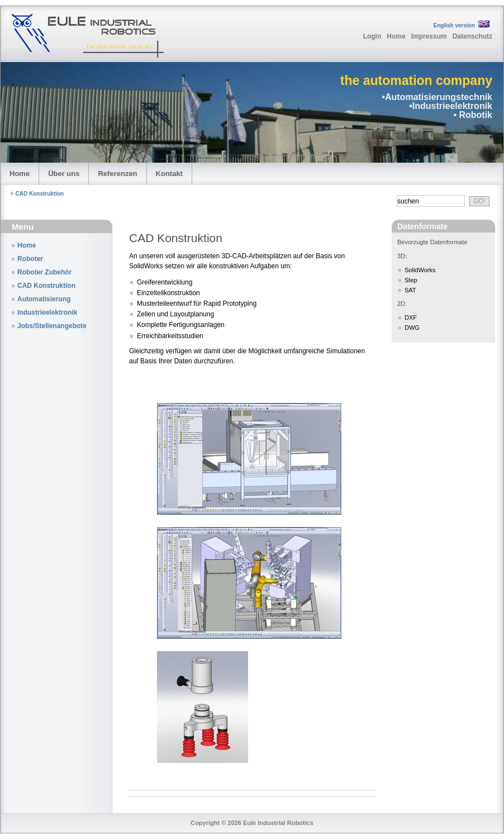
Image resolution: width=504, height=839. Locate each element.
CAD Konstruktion (40, 194)
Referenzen (117, 174)
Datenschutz (472, 36)
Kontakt (169, 174)
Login (372, 36)
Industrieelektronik (47, 312)
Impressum (429, 36)
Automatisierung (44, 299)
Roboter (30, 259)
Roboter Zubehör (44, 272)
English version (454, 25)
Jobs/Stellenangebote (52, 326)
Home (396, 36)
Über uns (64, 174)
